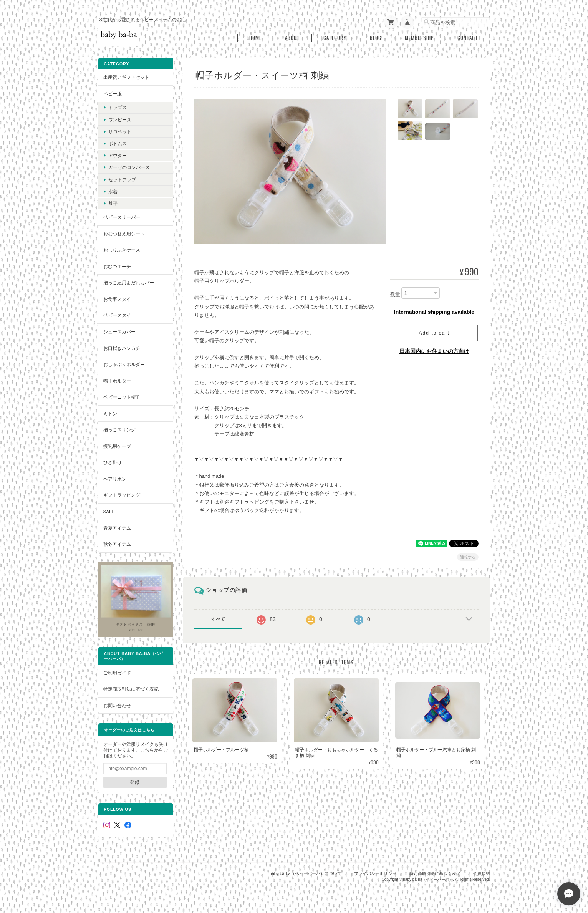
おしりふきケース (122, 250)
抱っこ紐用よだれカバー (129, 283)
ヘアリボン (115, 479)
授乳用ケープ (117, 446)
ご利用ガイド (117, 673)
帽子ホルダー (117, 381)
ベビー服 (113, 94)
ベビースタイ (117, 315)
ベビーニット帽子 (122, 397)
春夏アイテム (117, 528)
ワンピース (120, 120)
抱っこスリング (119, 430)
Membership (419, 38)
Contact (468, 38)
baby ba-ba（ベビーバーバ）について (306, 873)
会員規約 (482, 873)
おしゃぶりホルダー (124, 364)
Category (335, 38)
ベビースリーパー (122, 217)
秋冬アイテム (117, 544)
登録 (135, 782)
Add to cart (434, 333)
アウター (118, 155)
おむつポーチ (117, 266)
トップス (118, 107)
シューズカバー (119, 332)
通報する (468, 557)
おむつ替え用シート (124, 234)
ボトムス (118, 143)
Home (255, 38)
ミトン (110, 413)
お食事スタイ (117, 299)
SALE (109, 511)
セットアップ (122, 180)
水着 (113, 191)
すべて (218, 619)
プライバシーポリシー (375, 873)
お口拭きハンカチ (122, 348)
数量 (395, 294)
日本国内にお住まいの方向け (434, 351)
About (292, 38)
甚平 (113, 203)
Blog (376, 38)
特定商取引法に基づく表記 (131, 689)
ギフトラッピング (122, 495)
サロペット (120, 132)
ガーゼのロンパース (129, 167)
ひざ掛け (113, 462)
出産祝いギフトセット (126, 77)
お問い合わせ (117, 705)
